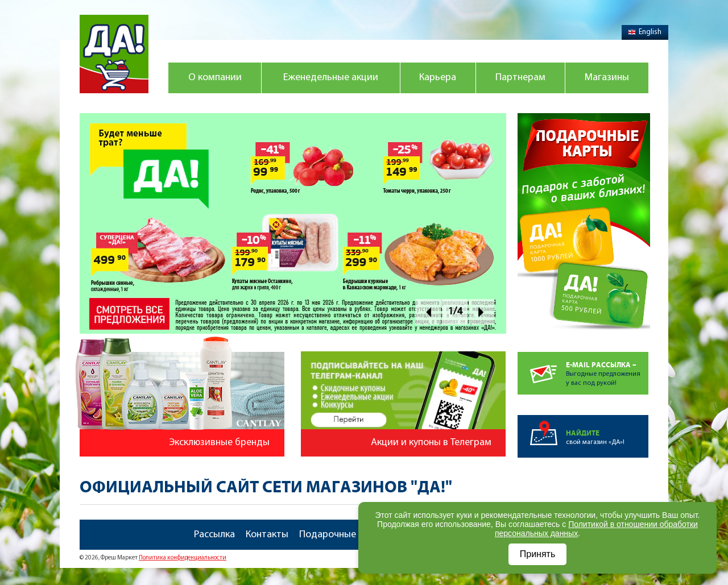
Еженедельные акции (331, 78)
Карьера (438, 78)
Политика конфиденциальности (183, 558)
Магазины (607, 78)
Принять (538, 554)
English (645, 32)
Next (481, 312)
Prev (428, 312)
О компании (215, 78)
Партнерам (520, 78)
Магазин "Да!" (114, 54)
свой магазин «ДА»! (607, 430)
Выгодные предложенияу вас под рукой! (607, 369)
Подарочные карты (342, 535)
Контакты (267, 535)
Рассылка (214, 535)
